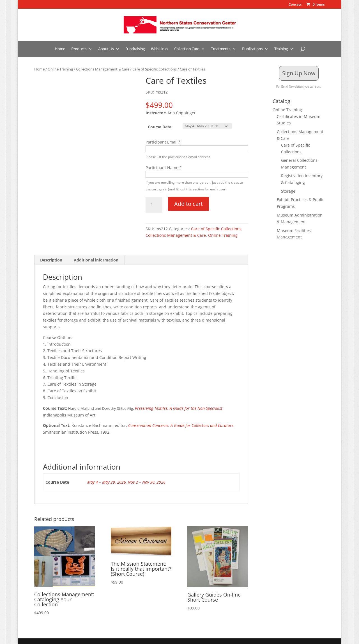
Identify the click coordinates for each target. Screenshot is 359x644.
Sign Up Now (299, 73)
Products (79, 49)
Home (60, 49)
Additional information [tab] (96, 260)
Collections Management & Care (103, 69)
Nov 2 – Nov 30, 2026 (147, 482)
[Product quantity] (154, 205)
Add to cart (188, 204)
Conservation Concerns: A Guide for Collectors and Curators (181, 425)
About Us (106, 49)
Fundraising (135, 49)
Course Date (160, 127)
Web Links (159, 49)
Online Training (60, 69)
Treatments (221, 49)
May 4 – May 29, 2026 (107, 482)
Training (281, 49)
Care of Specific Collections (155, 69)
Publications (252, 49)
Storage (288, 191)
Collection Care (187, 49)
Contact (295, 5)
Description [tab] (51, 260)
